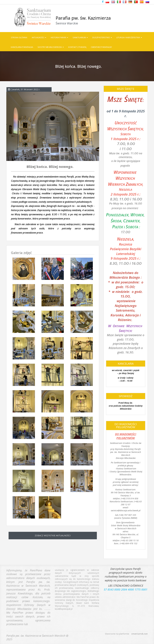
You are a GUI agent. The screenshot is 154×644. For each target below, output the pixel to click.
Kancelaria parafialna (22, 47)
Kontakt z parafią (77, 47)
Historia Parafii (59, 37)
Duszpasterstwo (102, 37)
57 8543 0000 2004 (115, 587)
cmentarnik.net (139, 634)
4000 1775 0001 (138, 587)
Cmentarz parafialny (101, 47)
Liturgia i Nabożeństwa (129, 37)
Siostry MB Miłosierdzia (51, 47)
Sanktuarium (80, 37)
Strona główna (19, 37)
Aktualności (39, 37)
